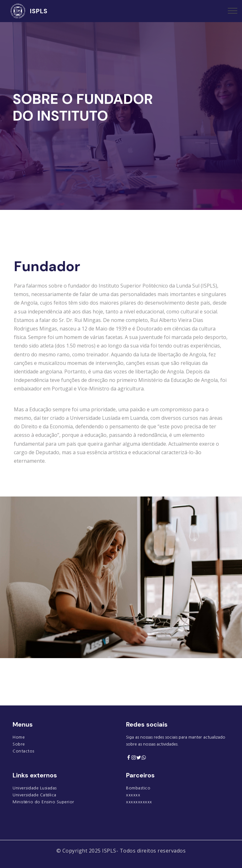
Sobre (19, 744)
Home (19, 737)
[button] (20, 172)
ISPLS (39, 11)
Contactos (23, 751)
